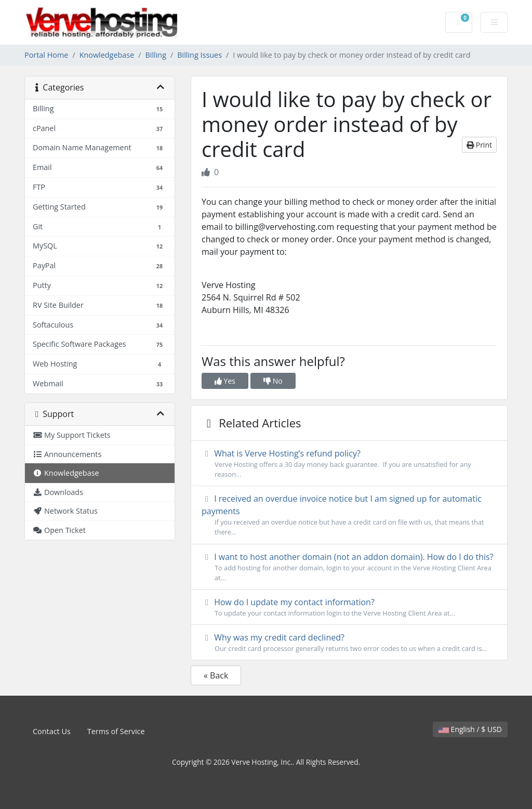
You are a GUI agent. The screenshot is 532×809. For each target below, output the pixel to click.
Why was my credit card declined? (349, 643)
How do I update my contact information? (349, 607)
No (273, 381)
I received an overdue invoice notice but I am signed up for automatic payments (349, 515)
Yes (225, 381)
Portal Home (46, 55)
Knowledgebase (107, 55)
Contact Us (52, 731)
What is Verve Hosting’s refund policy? (349, 464)
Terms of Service (116, 731)
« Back (216, 675)
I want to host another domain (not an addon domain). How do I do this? (349, 567)
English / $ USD (470, 729)
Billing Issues (199, 55)
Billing (156, 55)
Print (479, 145)
